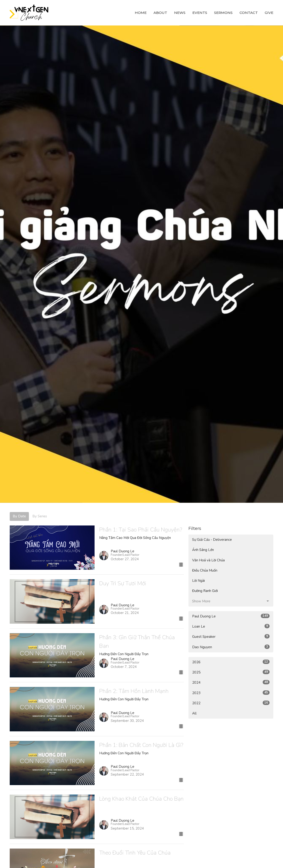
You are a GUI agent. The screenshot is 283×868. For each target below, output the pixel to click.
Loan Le (231, 626)
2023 (231, 693)
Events (200, 13)
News (180, 13)
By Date (19, 516)
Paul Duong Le (231, 616)
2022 (231, 703)
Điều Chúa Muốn (205, 570)
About (160, 13)
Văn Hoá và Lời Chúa (208, 560)
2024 (231, 682)
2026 (231, 662)
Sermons (223, 13)
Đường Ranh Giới (205, 591)
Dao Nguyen (231, 647)
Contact (249, 13)
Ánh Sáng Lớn (203, 550)
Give (269, 13)
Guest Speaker (231, 637)
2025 (231, 672)
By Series (40, 516)
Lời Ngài (198, 581)
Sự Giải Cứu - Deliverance (212, 540)
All (194, 713)
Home (141, 13)
